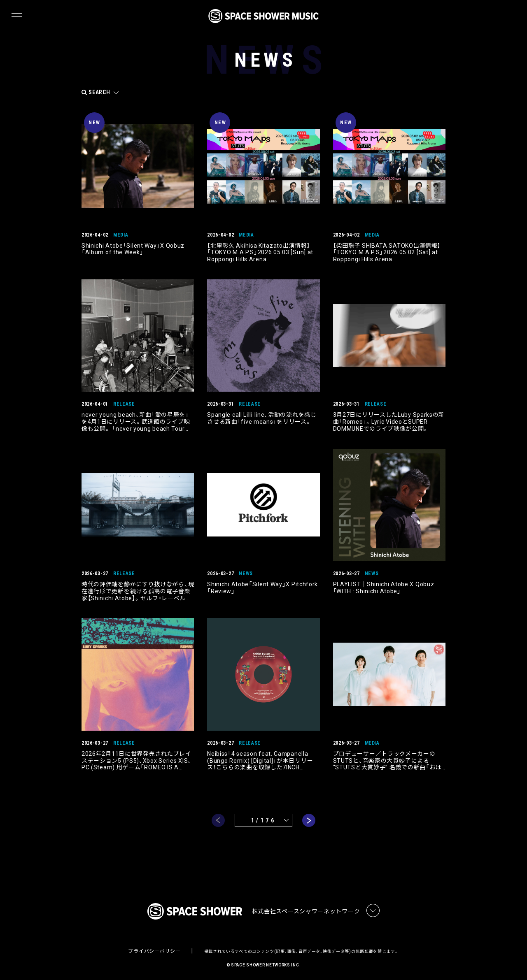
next (309, 818)
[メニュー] (17, 17)
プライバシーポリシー (154, 950)
